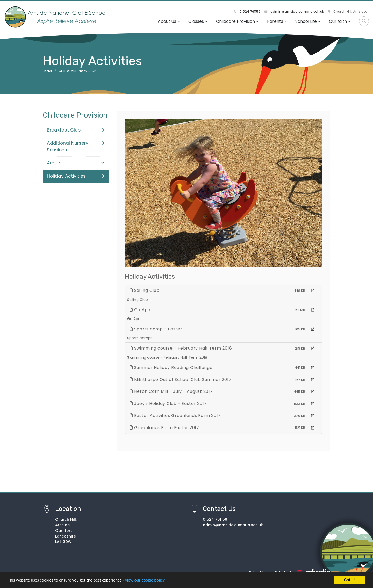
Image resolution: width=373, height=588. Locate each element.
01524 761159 (247, 12)
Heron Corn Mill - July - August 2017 (171, 391)
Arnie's (76, 163)
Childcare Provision (237, 21)
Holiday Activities (76, 176)
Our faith (340, 21)
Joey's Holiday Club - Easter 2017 (168, 404)
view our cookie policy (145, 581)
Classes (198, 21)
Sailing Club (145, 290)
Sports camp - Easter (156, 329)
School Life (308, 21)
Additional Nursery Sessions (76, 147)
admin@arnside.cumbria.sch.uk (294, 12)
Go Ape (140, 310)
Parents (277, 21)
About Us (169, 21)
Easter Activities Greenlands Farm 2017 (175, 415)
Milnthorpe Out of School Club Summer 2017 (180, 379)
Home (48, 71)
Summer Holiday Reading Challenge (171, 368)
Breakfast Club (76, 130)
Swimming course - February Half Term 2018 (181, 348)
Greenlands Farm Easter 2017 (164, 428)
